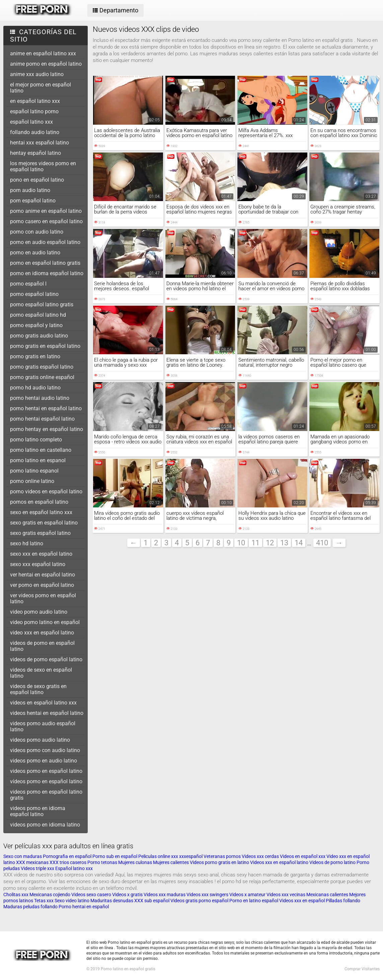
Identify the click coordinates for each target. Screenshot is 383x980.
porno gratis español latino (42, 367)
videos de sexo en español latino (41, 673)
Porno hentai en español (84, 907)
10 (241, 543)
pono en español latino (37, 180)
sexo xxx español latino (38, 564)
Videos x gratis (128, 895)
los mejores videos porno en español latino (43, 166)
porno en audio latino (35, 253)
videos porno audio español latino (43, 726)
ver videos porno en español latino (43, 598)
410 (322, 543)
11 (255, 543)
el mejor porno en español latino (41, 88)
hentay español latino (35, 153)
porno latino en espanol (38, 460)
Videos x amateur (247, 895)
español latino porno (34, 111)
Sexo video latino (72, 901)
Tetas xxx (44, 901)
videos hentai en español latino (47, 713)
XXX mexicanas (32, 862)
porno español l (28, 284)
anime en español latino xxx (43, 53)
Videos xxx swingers (207, 895)
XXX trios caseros (68, 862)
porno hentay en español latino (47, 429)
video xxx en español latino (42, 633)
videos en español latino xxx (43, 703)
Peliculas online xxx (159, 856)
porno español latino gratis (42, 304)
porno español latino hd (38, 315)
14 (299, 543)
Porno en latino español (254, 901)
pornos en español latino (39, 502)
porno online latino (32, 481)
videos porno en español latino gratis (46, 795)
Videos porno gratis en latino (219, 862)
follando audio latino (35, 132)
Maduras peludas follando (30, 907)
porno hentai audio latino (40, 398)
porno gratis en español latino (45, 346)
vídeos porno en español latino (46, 781)
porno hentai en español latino (46, 408)
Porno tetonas (103, 862)
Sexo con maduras (23, 856)
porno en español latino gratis (45, 263)
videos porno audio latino (40, 740)
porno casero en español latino (46, 221)
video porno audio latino (39, 612)
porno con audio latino (37, 232)
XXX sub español (152, 901)
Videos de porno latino (332, 862)
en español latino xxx (35, 101)
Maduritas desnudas (112, 901)
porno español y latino (36, 325)
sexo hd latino (27, 543)
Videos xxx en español (302, 901)
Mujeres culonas (135, 862)
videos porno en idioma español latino (38, 811)
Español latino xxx (74, 868)
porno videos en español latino (46, 492)
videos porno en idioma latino (45, 825)
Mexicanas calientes (327, 895)
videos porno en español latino (46, 771)
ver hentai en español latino (43, 575)
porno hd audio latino (35, 388)
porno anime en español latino (46, 211)
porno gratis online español (42, 377)
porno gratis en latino (35, 356)
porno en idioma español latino (47, 273)
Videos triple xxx (38, 868)
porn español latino (33, 201)
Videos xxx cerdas (261, 856)
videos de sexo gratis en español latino (38, 689)
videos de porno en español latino (42, 646)
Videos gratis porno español (199, 901)
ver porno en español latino (42, 585)
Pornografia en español (68, 856)
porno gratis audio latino (39, 336)
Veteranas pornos (222, 856)
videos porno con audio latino (45, 750)
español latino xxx (31, 122)
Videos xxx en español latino (280, 862)
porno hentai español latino (42, 419)
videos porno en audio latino (44, 761)
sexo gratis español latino (40, 533)
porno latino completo (36, 440)
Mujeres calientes (171, 862)
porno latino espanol (34, 471)
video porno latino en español (45, 622)
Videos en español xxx (303, 856)
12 (270, 543)
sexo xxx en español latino (41, 554)
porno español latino (34, 294)
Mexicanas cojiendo (50, 895)
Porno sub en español (115, 856)
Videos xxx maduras (165, 895)
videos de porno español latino (46, 659)
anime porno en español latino (46, 64)
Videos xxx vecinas (286, 895)
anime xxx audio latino (37, 74)
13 (284, 543)
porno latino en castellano (41, 450)
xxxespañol (191, 856)
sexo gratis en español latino (44, 523)
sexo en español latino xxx (41, 512)
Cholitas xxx (16, 895)
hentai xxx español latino (40, 143)
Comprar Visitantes (362, 969)
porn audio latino (30, 190)
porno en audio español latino (45, 242)
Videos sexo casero (91, 895)
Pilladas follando (343, 901)
